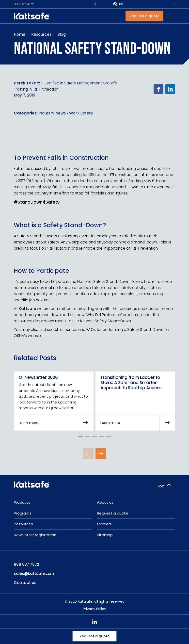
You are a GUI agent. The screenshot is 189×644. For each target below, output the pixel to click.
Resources (41, 34)
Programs (23, 513)
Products (22, 502)
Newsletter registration (35, 535)
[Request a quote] (144, 16)
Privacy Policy (94, 609)
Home (20, 34)
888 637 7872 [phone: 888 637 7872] (26, 564)
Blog (62, 34)
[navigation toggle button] (171, 16)
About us (105, 502)
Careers (104, 524)
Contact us (25, 583)
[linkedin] (94, 622)
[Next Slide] (101, 454)
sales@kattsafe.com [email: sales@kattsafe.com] (34, 573)
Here (29, 315)
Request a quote (94, 636)
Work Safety (81, 113)
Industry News (52, 113)
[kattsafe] (31, 16)
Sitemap (105, 535)
